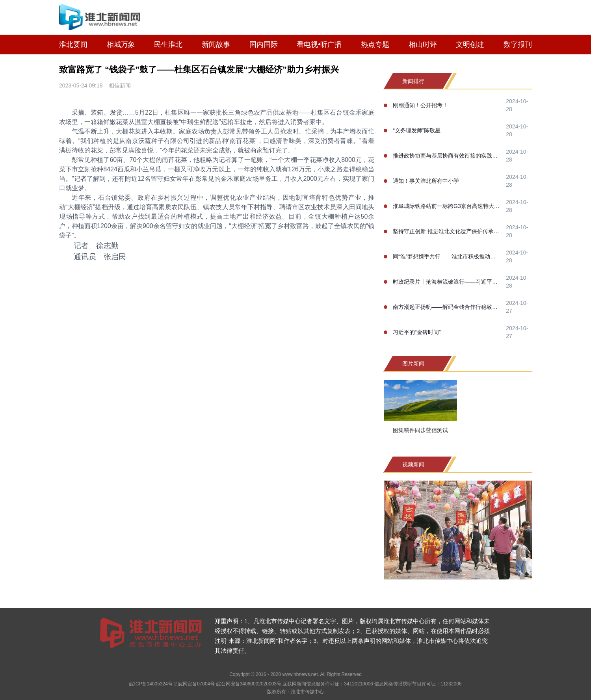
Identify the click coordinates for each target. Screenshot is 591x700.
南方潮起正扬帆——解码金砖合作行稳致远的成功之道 (447, 307)
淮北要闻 (73, 45)
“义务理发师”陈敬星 (417, 130)
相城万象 (121, 45)
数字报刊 (518, 45)
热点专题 (375, 45)
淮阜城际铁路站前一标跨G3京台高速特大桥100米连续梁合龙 (447, 206)
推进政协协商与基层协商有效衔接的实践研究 (447, 156)
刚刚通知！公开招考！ (420, 105)
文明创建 (470, 45)
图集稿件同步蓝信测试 (420, 430)
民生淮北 (168, 45)
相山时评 (423, 45)
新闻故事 (216, 45)
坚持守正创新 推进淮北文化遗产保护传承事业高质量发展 (447, 231)
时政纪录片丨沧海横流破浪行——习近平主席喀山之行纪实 (447, 282)
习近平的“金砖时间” (417, 332)
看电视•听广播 (319, 45)
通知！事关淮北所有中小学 (426, 181)
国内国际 (264, 45)
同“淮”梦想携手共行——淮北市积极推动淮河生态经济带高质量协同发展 (447, 256)
